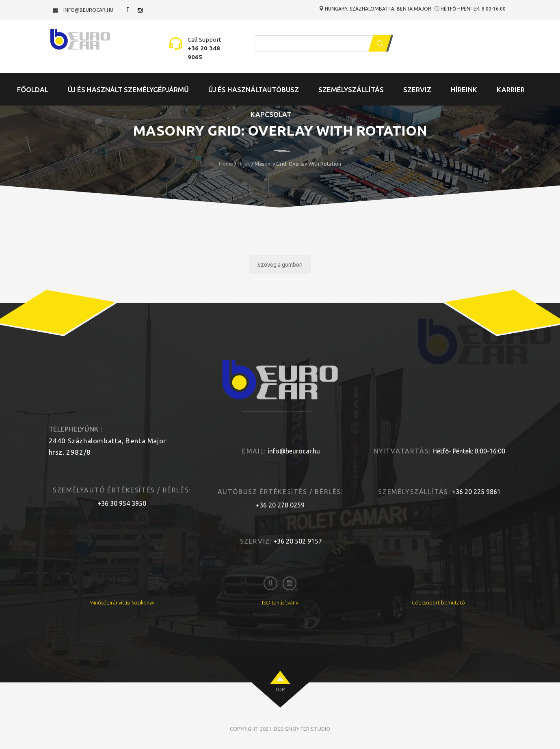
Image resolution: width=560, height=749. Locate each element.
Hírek (244, 164)
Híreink (464, 90)
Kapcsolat (271, 114)
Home (226, 164)
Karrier (511, 90)
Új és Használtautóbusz (254, 90)
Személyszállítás (351, 90)
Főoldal (33, 90)
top (280, 690)
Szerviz (417, 90)
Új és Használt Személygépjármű (128, 90)
